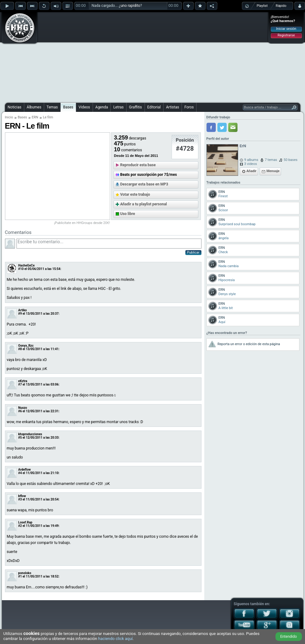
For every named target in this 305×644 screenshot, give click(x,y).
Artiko (23, 310)
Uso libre (128, 214)
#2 (20, 526)
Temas (52, 107)
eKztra (23, 381)
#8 (20, 349)
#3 (20, 499)
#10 (21, 269)
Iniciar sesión (286, 29)
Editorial (154, 107)
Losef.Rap (25, 522)
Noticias (15, 107)
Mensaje (273, 171)
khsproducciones (30, 434)
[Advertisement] (153, 57)
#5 (20, 438)
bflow (22, 496)
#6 (20, 411)
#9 (20, 314)
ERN (35, 117)
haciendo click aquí (116, 639)
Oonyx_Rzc (26, 346)
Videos (84, 107)
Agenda (102, 107)
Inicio (9, 117)
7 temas (271, 160)
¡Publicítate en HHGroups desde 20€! (82, 223)
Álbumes (34, 107)
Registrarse (286, 35)
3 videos (251, 164)
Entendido (289, 637)
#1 (20, 576)
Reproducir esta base (138, 165)
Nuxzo (23, 408)
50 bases (290, 160)
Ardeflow (25, 470)
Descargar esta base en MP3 (144, 184)
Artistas (173, 107)
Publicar (193, 252)
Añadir (252, 171)
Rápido (281, 6)
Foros (189, 107)
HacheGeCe (27, 265)
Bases (68, 107)
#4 (20, 473)
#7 (20, 384)
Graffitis (136, 107)
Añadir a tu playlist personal (144, 204)
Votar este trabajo (135, 194)
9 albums (251, 160)
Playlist (262, 6)
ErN (243, 146)
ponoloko (25, 573)
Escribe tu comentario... (109, 244)
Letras (118, 107)
